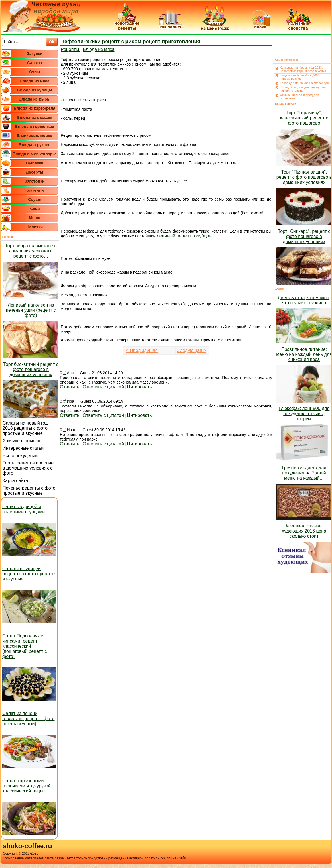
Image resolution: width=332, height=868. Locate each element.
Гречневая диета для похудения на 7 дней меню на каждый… (304, 473)
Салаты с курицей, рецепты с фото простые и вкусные (29, 574)
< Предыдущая (142, 350)
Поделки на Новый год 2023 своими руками (300, 77)
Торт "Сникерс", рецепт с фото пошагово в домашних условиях (304, 236)
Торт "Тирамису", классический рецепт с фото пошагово (304, 118)
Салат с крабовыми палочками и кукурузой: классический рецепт (27, 786)
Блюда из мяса (99, 49)
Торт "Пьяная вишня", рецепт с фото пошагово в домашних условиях (304, 177)
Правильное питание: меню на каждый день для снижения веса (304, 354)
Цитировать (139, 387)
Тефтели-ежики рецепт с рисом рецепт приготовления (131, 42)
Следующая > (191, 350)
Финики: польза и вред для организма (299, 97)
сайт (182, 858)
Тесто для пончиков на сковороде (304, 83)
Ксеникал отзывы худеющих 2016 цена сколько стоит (304, 531)
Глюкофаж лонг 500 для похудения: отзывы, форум (304, 414)
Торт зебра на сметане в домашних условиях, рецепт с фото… (31, 251)
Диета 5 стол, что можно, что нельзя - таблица (304, 300)
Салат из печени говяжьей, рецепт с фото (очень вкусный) (28, 719)
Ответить (70, 387)
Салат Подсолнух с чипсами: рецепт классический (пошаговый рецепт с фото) (25, 646)
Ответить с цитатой (103, 387)
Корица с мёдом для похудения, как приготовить (303, 89)
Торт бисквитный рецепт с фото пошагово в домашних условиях (31, 369)
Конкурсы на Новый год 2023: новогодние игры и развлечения (303, 69)
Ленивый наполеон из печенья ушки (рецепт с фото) (31, 310)
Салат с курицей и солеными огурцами (24, 509)
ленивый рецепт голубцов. (185, 236)
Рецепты (71, 49)
